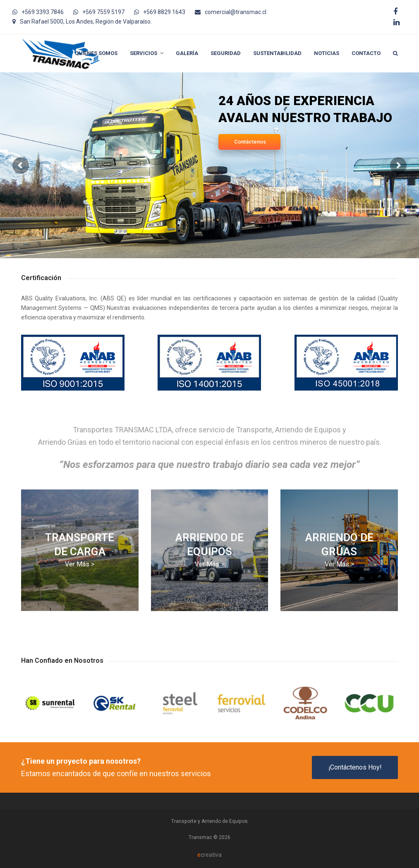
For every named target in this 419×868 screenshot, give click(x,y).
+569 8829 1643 (164, 12)
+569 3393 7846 (43, 12)
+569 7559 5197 (103, 12)
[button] (395, 53)
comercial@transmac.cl (236, 12)
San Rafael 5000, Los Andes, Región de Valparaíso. (86, 22)
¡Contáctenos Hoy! (355, 767)
